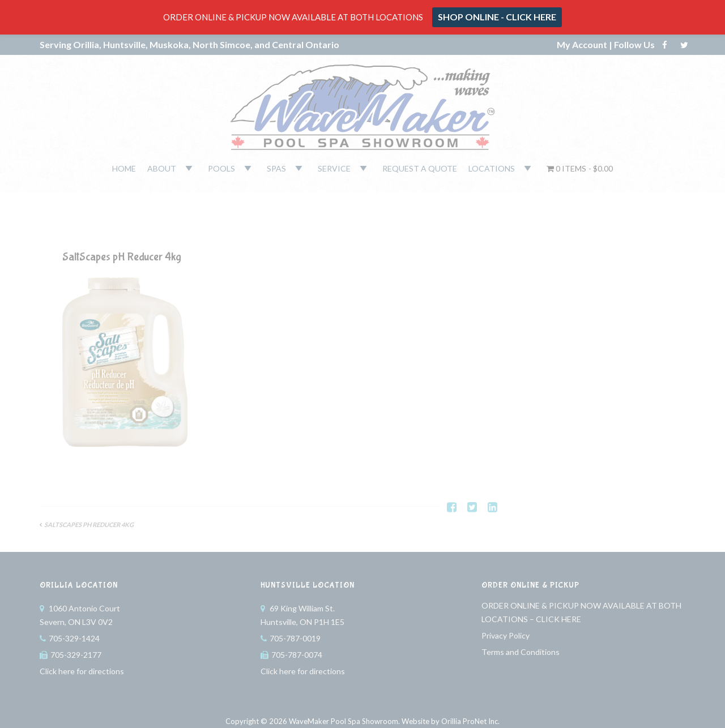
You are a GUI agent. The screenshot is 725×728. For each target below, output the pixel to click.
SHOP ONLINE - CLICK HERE (497, 17)
